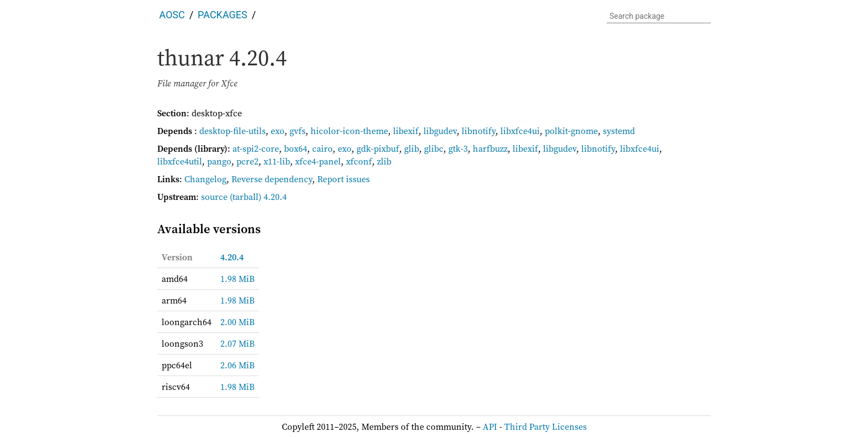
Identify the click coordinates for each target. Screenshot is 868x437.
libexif (406, 131)
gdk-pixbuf (378, 148)
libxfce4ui (520, 131)
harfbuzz (490, 148)
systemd (619, 131)
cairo (322, 148)
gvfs (298, 131)
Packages (223, 15)
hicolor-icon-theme (349, 131)
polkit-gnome (571, 131)
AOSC (172, 15)
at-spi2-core (256, 148)
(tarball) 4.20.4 (258, 197)
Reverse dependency (272, 179)
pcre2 (247, 161)
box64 (296, 148)
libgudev (440, 131)
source (214, 197)
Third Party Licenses (546, 426)
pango (219, 161)
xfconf (359, 161)
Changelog (205, 179)
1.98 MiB (237, 279)
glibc (434, 148)
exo (278, 131)
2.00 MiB (237, 322)
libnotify (479, 131)
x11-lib (277, 161)
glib (412, 148)
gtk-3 (458, 148)
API (490, 426)
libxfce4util (180, 161)
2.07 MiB (237, 343)
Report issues (343, 179)
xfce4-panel (318, 161)
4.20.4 (232, 257)
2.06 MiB (237, 365)
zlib (384, 161)
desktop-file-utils (232, 131)
